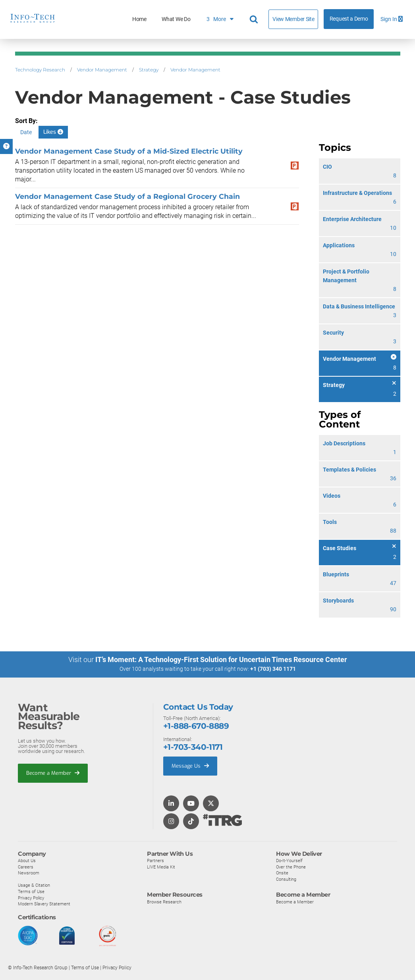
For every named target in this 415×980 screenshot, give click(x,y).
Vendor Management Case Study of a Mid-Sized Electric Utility (129, 151)
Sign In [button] (392, 19)
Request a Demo (349, 19)
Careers (26, 866)
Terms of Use (31, 891)
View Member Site (293, 19)
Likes (53, 132)
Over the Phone (291, 866)
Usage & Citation (34, 885)
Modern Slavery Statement (44, 904)
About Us (27, 860)
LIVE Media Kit (161, 866)
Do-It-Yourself (289, 860)
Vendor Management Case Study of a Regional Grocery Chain (127, 196)
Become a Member (53, 773)
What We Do (176, 19)
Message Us (190, 765)
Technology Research (40, 70)
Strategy (149, 70)
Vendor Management (102, 70)
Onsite (282, 873)
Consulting (286, 879)
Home (139, 19)
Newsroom (29, 873)
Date (26, 132)
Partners (155, 860)
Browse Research (164, 901)
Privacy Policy (31, 897)
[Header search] (255, 19)
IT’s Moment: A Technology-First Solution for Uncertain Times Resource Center (221, 659)
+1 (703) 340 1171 (273, 669)
